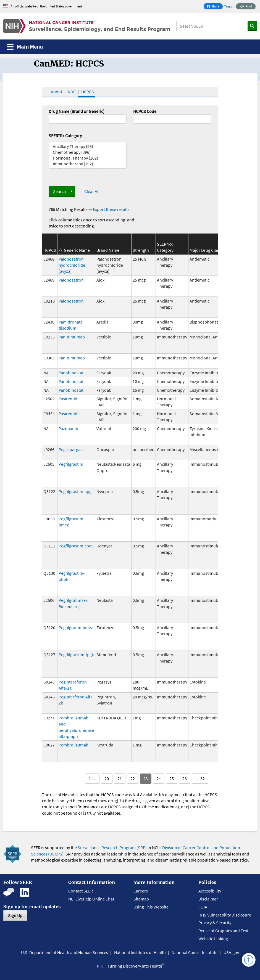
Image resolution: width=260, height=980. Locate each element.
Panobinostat (71, 373)
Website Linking (213, 939)
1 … (92, 778)
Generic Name (77, 250)
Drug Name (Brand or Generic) (77, 111)
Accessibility (210, 891)
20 (107, 778)
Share (215, 7)
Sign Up (15, 915)
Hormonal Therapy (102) (88, 158)
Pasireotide (69, 399)
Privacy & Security (215, 923)
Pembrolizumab (73, 745)
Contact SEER (81, 891)
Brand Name (108, 250)
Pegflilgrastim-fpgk (76, 655)
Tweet (229, 6)
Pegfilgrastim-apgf (76, 491)
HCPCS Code (145, 111)
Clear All (92, 191)
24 (159, 778)
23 (146, 778)
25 (172, 778)
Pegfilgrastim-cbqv (76, 546)
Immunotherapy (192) (88, 164)
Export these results (111, 209)
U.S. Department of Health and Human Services (65, 952)
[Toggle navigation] (25, 47)
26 (185, 778)
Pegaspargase (72, 449)
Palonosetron (71, 280)
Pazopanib (68, 428)
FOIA (203, 907)
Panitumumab (72, 337)
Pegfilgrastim (71, 464)
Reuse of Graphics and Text (223, 931)
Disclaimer (208, 899)
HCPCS (88, 92)
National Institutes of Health (140, 952)
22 (133, 778)
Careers (141, 891)
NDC (72, 92)
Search (60, 191)
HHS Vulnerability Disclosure (225, 915)
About (57, 92)
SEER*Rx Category (65, 136)
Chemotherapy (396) (88, 152)
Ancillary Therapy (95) (88, 146)
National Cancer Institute (195, 952)
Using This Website (151, 907)
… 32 (200, 778)
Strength (141, 250)
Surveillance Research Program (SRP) (112, 847)
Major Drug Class (205, 250)
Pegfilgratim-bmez (76, 627)
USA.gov (231, 952)
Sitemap (141, 899)
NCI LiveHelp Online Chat (91, 899)
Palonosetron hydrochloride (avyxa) (72, 265)
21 (120, 778)
